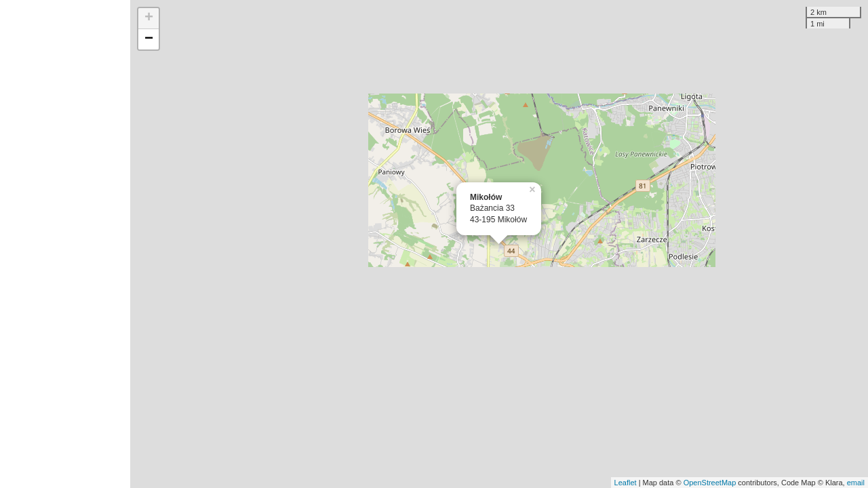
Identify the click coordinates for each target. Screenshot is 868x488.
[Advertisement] (65, 244)
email (856, 483)
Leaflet (626, 483)
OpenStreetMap (710, 483)
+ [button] (149, 18)
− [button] (149, 39)
